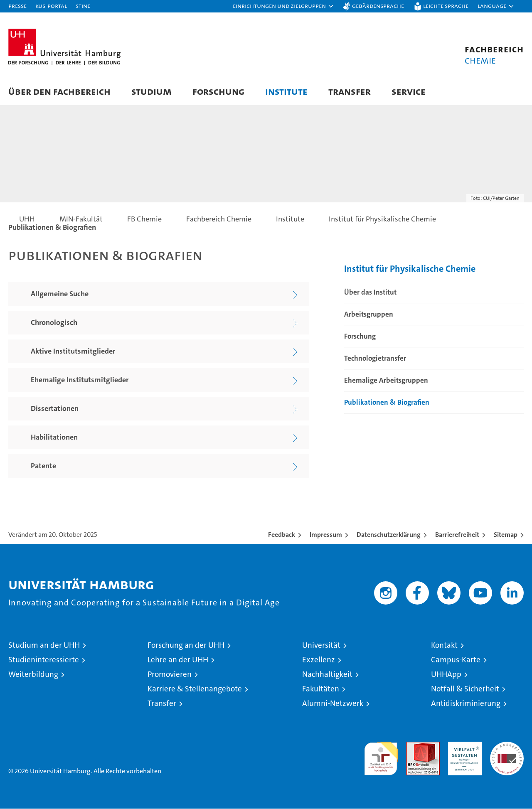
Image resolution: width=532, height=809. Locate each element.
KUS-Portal (51, 6)
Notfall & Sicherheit (465, 689)
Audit (414, 746)
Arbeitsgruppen (369, 315)
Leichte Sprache (446, 6)
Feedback (282, 535)
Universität (321, 645)
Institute (286, 91)
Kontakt (444, 645)
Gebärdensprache (378, 6)
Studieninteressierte (44, 660)
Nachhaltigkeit (327, 675)
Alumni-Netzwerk (333, 704)
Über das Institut (370, 293)
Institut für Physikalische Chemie (410, 269)
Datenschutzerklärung (389, 535)
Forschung (218, 91)
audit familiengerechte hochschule (381, 755)
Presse (17, 6)
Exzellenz (319, 660)
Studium (151, 91)
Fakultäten (321, 689)
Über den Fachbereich (59, 91)
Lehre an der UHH (178, 660)
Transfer (350, 91)
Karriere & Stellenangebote (195, 689)
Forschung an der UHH (186, 645)
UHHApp (446, 675)
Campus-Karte (456, 660)
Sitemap (506, 535)
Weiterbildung (33, 675)
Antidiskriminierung (466, 704)
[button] (283, 6)
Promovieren (170, 675)
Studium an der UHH (44, 645)
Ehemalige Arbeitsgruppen (386, 381)
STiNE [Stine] (83, 6)
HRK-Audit (463, 746)
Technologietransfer (375, 359)
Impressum (326, 535)
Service (409, 91)
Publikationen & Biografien (387, 403)
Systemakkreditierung (507, 746)
